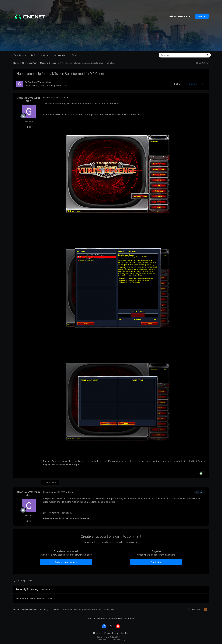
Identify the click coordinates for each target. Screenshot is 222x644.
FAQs (34, 55)
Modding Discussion (57, 85)
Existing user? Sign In (181, 16)
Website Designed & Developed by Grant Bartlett (111, 619)
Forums (76, 55)
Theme (97, 633)
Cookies (125, 633)
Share (177, 84)
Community (60, 55)
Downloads (20, 55)
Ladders (45, 55)
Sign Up (202, 16)
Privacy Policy (111, 633)
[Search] (174, 55)
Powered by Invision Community (111, 640)
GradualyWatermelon (39, 82)
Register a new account (66, 562)
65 (29, 127)
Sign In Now (156, 562)
